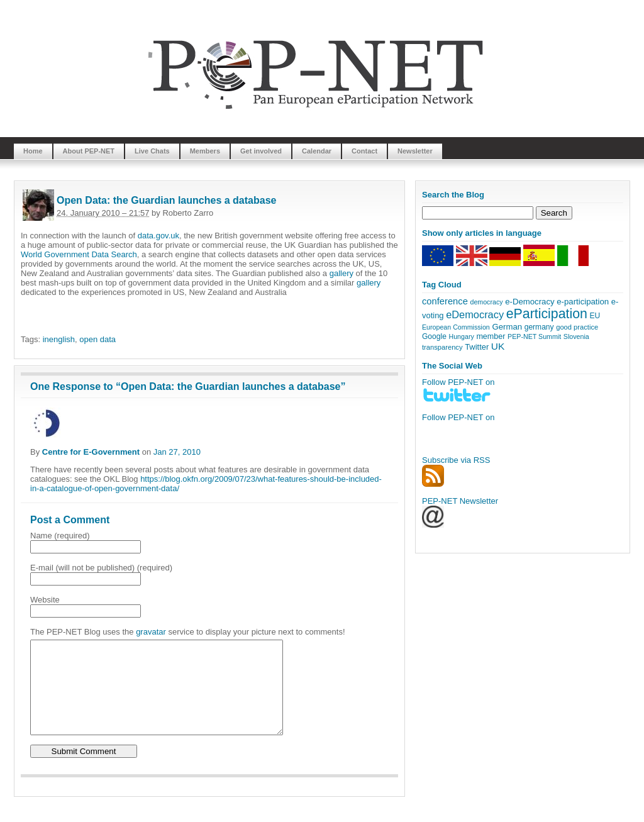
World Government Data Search (79, 254)
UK (498, 346)
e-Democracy (530, 302)
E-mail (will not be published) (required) (101, 568)
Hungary (461, 336)
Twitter (477, 347)
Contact (364, 151)
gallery (341, 273)
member (491, 336)
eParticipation (547, 314)
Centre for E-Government (91, 452)
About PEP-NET (89, 151)
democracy (486, 302)
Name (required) (60, 536)
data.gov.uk (158, 236)
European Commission (456, 327)
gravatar (151, 632)
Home (33, 151)
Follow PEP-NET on (458, 417)
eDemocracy (475, 314)
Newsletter (415, 151)
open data (97, 339)
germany (539, 327)
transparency (442, 347)
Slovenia (576, 336)
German (507, 327)
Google (434, 336)
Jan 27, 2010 (177, 452)
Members (205, 151)
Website (45, 600)
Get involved (261, 151)
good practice (577, 327)
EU (595, 316)
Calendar (317, 151)
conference (445, 301)
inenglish (59, 339)
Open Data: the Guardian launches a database (166, 200)
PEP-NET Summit (534, 336)
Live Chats (152, 151)
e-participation (583, 302)
